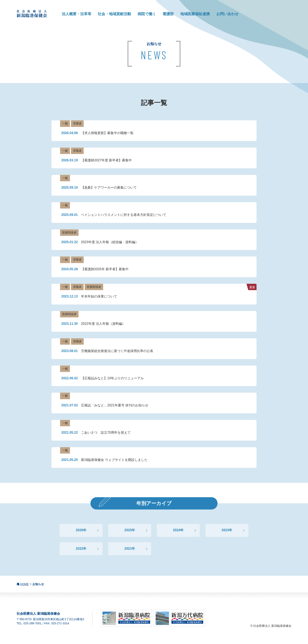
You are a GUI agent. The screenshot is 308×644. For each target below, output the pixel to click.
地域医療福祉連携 (195, 14)
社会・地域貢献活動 (114, 14)
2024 (177, 530)
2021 (128, 549)
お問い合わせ (227, 14)
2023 (225, 530)
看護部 (168, 14)
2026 (80, 530)
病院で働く (147, 14)
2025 (128, 530)
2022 (80, 549)
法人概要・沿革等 (76, 14)
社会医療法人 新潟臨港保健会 (32, 14)
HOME (25, 584)
